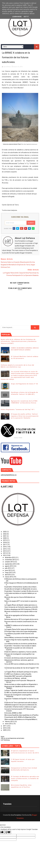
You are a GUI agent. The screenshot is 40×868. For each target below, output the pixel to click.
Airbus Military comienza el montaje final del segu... (22, 638)
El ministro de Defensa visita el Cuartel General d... (21, 658)
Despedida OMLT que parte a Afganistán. (18, 676)
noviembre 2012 (11, 560)
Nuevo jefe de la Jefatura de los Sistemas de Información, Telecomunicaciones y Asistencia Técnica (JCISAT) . (19, 341)
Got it (26, 17)
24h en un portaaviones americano (13, 738)
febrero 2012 (9, 722)
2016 (5, 547)
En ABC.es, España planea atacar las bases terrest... (22, 693)
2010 (5, 728)
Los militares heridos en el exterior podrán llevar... (21, 644)
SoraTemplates (16, 815)
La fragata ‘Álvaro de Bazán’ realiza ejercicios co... (21, 605)
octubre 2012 (10, 562)
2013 (5, 553)
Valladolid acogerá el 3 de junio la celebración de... (21, 705)
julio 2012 (8, 568)
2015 (5, 549)
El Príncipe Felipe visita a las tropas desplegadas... (21, 631)
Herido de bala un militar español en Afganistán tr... (21, 684)
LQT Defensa (5, 740)
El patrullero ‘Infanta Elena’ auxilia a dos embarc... (21, 587)
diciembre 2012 (10, 558)
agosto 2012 (9, 566)
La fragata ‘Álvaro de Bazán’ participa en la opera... (21, 672)
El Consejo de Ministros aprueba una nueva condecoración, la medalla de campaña (25, 778)
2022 (5, 534)
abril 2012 (8, 575)
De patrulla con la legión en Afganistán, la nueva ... (21, 589)
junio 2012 (9, 570)
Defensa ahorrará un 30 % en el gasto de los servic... (22, 619)
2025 (5, 532)
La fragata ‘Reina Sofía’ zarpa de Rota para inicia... (21, 629)
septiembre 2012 (11, 564)
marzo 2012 (9, 577)
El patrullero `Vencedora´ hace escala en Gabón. (20, 646)
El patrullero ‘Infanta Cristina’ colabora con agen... (21, 707)
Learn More (17, 17)
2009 (5, 730)
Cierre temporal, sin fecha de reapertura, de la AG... (22, 607)
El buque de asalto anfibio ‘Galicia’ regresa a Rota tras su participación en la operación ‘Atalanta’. (25, 416)
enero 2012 (9, 724)
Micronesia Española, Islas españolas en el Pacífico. (22, 715)
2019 (5, 540)
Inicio (3, 737)
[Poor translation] (8, 832)
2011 (5, 726)
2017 (5, 545)
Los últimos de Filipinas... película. (16, 678)
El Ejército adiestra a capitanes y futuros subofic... (21, 652)
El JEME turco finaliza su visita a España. (18, 674)
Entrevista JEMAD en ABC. (13, 713)
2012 (5, 555)
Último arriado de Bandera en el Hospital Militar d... (21, 719)
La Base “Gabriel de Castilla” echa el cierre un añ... (21, 690)
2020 (5, 538)
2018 (5, 542)
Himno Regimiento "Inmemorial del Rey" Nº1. (18, 410)
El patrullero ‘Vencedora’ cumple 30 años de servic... (22, 591)
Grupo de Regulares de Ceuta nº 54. (25, 384)
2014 (5, 551)
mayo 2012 (9, 573)
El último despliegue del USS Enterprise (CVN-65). (21, 609)
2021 (5, 536)
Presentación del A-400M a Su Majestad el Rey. (20, 717)
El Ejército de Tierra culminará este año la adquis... (21, 703)
